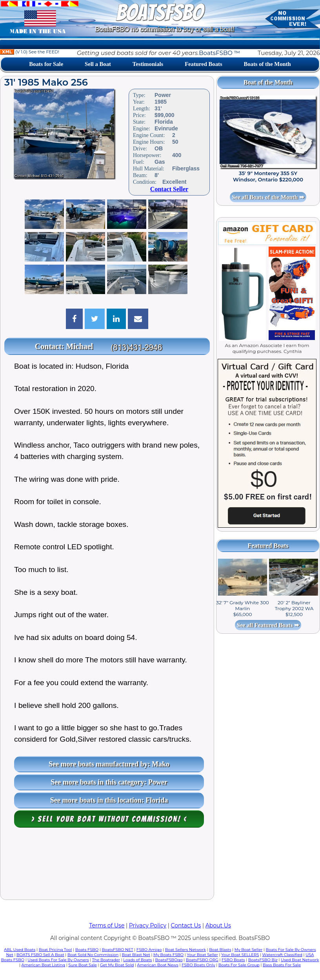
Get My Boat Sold (117, 965)
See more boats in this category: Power (109, 782)
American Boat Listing (44, 965)
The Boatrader (106, 960)
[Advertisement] (107, 866)
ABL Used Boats (20, 950)
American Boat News (158, 965)
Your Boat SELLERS (240, 955)
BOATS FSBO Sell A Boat (40, 955)
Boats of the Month (267, 64)
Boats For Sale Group (239, 965)
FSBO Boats (233, 960)
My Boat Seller (249, 950)
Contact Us (186, 925)
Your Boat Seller (202, 955)
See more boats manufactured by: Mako (109, 764)
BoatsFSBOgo (169, 960)
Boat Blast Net (136, 955)
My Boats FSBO (168, 955)
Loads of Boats (137, 960)
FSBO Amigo (149, 950)
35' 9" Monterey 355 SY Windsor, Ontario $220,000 (268, 176)
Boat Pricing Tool (55, 950)
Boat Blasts (220, 950)
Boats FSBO (87, 950)
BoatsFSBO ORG (202, 960)
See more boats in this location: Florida (109, 800)
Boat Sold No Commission (93, 955)
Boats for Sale (46, 64)
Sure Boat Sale (83, 965)
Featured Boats (204, 64)
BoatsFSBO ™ (219, 53)
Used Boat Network (300, 960)
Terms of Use (107, 925)
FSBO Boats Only (198, 965)
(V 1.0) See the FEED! (30, 52)
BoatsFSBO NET (117, 950)
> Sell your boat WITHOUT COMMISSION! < (109, 819)
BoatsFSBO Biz (263, 960)
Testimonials (148, 64)
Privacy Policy (148, 925)
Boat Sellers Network (185, 950)
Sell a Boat (98, 64)
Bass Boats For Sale (282, 965)
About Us (218, 925)
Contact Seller (169, 189)
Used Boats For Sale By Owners (58, 960)
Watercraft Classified (282, 955)
